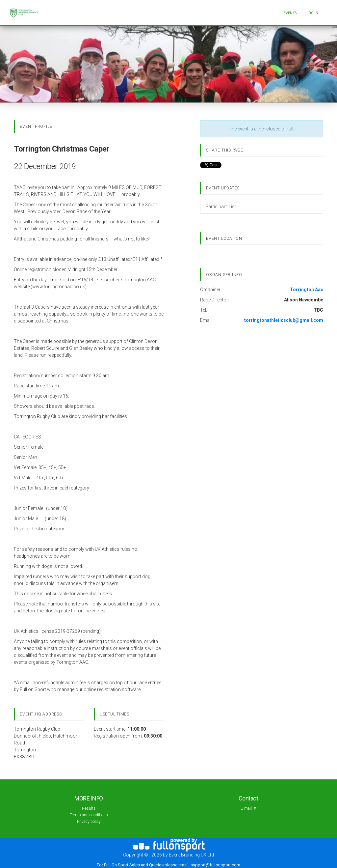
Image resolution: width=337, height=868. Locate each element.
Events (290, 13)
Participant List (221, 207)
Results (89, 808)
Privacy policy (89, 822)
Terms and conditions (89, 815)
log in (312, 13)
